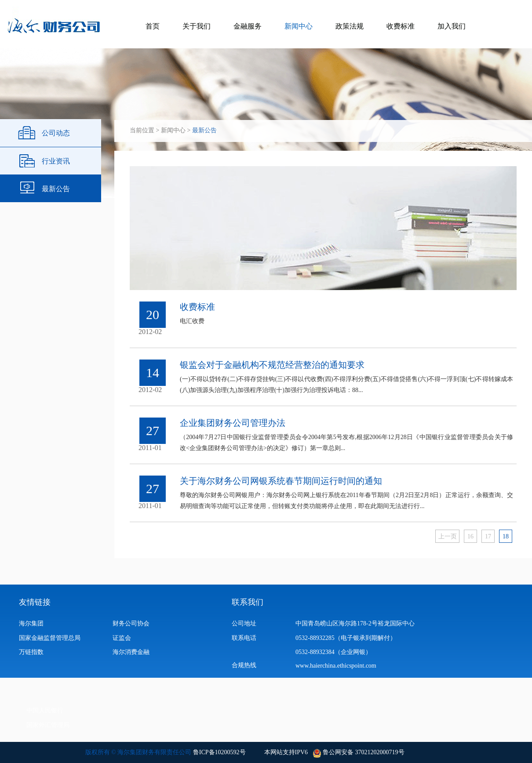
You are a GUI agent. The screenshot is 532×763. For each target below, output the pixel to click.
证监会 (122, 638)
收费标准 (401, 26)
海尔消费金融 (131, 652)
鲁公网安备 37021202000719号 (363, 752)
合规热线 (244, 665)
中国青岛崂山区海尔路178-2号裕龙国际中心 (355, 623)
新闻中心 (299, 26)
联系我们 (248, 602)
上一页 (448, 536)
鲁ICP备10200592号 (219, 752)
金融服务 (248, 26)
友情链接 (35, 602)
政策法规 (350, 26)
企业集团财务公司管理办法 (233, 423)
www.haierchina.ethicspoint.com (338, 666)
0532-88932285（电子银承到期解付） (346, 638)
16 (470, 536)
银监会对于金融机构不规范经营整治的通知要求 (272, 365)
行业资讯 (56, 161)
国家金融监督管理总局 (50, 638)
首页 (153, 26)
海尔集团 (31, 623)
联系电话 (244, 638)
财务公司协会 (131, 623)
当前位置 (142, 130)
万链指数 (31, 652)
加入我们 (452, 26)
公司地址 (244, 623)
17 (488, 536)
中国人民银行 (45, 710)
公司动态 (56, 133)
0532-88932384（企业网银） (333, 652)
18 (506, 536)
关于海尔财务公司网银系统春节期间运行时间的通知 (281, 481)
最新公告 (56, 189)
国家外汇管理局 (48, 725)
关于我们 (197, 26)
